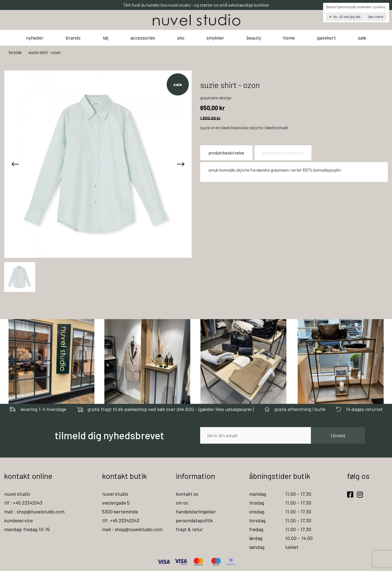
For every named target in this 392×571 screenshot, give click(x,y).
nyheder (35, 38)
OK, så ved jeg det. (347, 17)
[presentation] (15, 164)
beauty (254, 38)
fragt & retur (189, 529)
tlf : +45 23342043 (24, 503)
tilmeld (338, 435)
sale (362, 38)
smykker (215, 38)
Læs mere (376, 17)
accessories (143, 38)
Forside (15, 52)
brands (73, 38)
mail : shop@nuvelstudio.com (35, 511)
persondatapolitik (194, 520)
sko (181, 38)
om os (182, 503)
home (289, 38)
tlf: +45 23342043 (121, 520)
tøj (105, 38)
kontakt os (187, 494)
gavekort (326, 38)
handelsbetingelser (196, 511)
